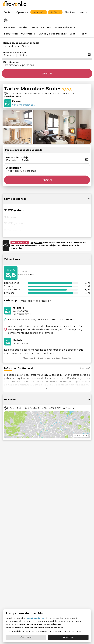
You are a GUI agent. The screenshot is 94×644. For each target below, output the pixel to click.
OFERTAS (10, 27)
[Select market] (6, 20)
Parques (46, 27)
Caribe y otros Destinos (53, 34)
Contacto (9, 12)
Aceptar (68, 637)
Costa (34, 27)
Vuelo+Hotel (28, 34)
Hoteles (23, 27)
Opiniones (22, 12)
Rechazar (26, 637)
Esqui (73, 34)
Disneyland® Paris (65, 27)
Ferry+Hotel (11, 34)
